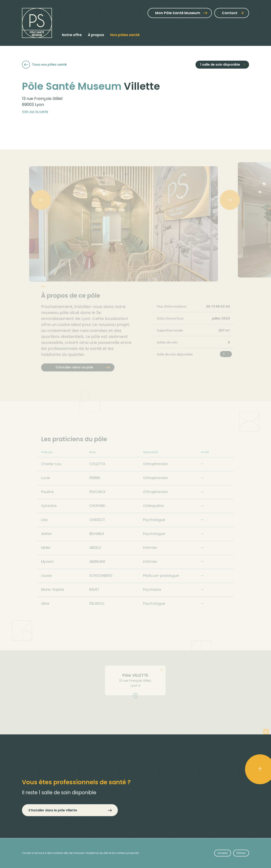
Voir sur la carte (35, 115)
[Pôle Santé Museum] (37, 23)
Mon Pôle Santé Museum (181, 13)
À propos (96, 35)
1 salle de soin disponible (220, 65)
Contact (230, 13)
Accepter (223, 853)
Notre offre (72, 35)
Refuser (241, 853)
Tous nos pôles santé (44, 65)
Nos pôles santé (125, 35)
